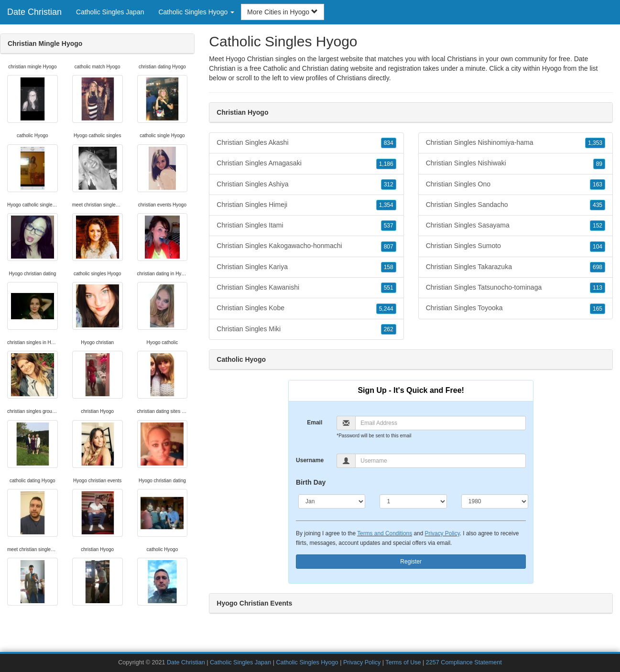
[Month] (332, 501)
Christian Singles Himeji (306, 205)
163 (598, 184)
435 (598, 205)
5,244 (386, 309)
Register (411, 562)
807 (389, 247)
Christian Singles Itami (306, 226)
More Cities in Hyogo (283, 12)
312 (389, 184)
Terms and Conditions (385, 533)
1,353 (595, 143)
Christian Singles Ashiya (306, 184)
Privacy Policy (442, 533)
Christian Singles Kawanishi (306, 288)
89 (599, 164)
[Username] (441, 461)
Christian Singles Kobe (306, 308)
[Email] (441, 423)
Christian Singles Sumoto (516, 246)
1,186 (386, 164)
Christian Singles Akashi (306, 143)
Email (315, 423)
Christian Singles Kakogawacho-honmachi (306, 246)
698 (598, 267)
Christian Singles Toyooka (516, 308)
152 (598, 226)
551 (389, 288)
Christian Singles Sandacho (516, 205)
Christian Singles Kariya (306, 267)
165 (598, 309)
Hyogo (552, 68)
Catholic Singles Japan (110, 12)
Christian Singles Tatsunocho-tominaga (516, 288)
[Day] (413, 501)
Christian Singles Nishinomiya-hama (516, 143)
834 (389, 143)
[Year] (495, 501)
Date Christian (34, 12)
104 (598, 247)
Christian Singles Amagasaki (306, 163)
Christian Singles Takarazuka (516, 267)
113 (598, 288)
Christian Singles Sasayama (516, 226)
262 (389, 329)
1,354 (386, 205)
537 (389, 226)
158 (389, 267)
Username (310, 460)
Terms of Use (403, 662)
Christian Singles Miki (306, 329)
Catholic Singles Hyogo (307, 662)
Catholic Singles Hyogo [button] (196, 12)
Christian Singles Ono (516, 184)
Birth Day (311, 482)
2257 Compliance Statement (464, 662)
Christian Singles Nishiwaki (516, 163)
